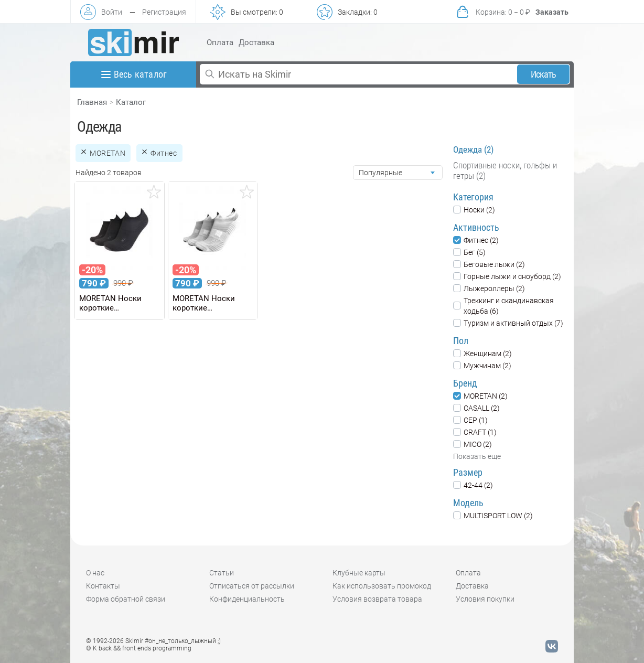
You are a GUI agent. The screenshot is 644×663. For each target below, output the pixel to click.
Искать (544, 74)
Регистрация (164, 12)
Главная (92, 102)
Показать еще (477, 456)
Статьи (222, 573)
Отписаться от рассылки (252, 586)
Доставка (256, 42)
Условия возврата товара (377, 599)
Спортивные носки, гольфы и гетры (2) (505, 170)
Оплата (220, 42)
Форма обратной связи (126, 599)
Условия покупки (485, 599)
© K (139, 648)
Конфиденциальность (247, 599)
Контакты (103, 586)
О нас (95, 573)
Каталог (131, 102)
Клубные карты (359, 573)
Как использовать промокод (382, 586)
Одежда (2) (473, 149)
